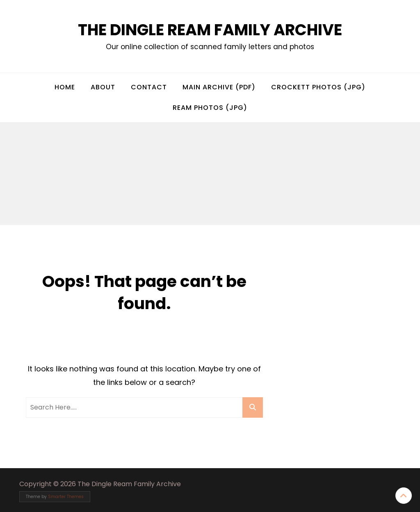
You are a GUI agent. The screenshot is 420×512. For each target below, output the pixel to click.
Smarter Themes (66, 497)
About (103, 87)
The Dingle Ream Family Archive (210, 30)
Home (65, 87)
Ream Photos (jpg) (210, 108)
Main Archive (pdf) (219, 87)
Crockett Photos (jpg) (318, 87)
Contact (149, 87)
